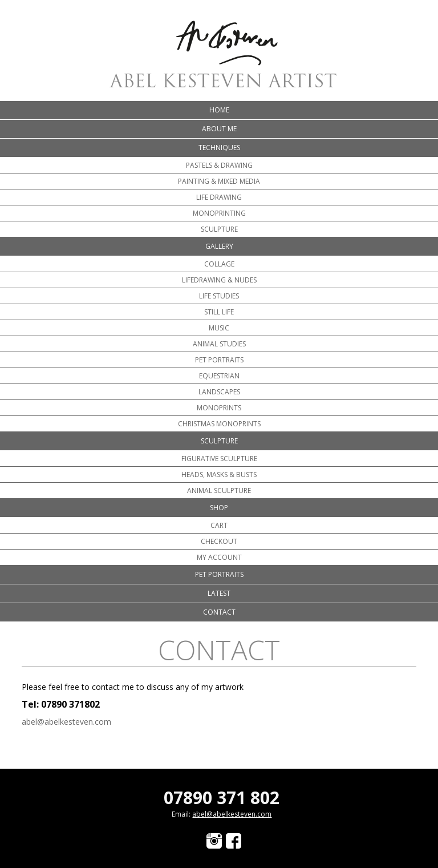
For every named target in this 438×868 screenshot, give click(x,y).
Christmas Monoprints (219, 424)
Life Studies (219, 296)
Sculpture (219, 229)
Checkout (219, 541)
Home (219, 110)
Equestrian (219, 376)
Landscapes (219, 392)
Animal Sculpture (219, 490)
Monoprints (219, 408)
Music (219, 328)
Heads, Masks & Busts (219, 475)
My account (219, 557)
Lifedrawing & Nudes (219, 280)
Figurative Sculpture (219, 459)
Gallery (219, 246)
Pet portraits (219, 360)
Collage (219, 264)
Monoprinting (219, 213)
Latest (219, 593)
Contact (219, 612)
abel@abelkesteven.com (66, 722)
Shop (219, 508)
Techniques (219, 148)
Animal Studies (219, 344)
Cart (219, 525)
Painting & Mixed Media (219, 181)
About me (219, 129)
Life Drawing (219, 197)
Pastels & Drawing (219, 165)
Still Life (219, 312)
